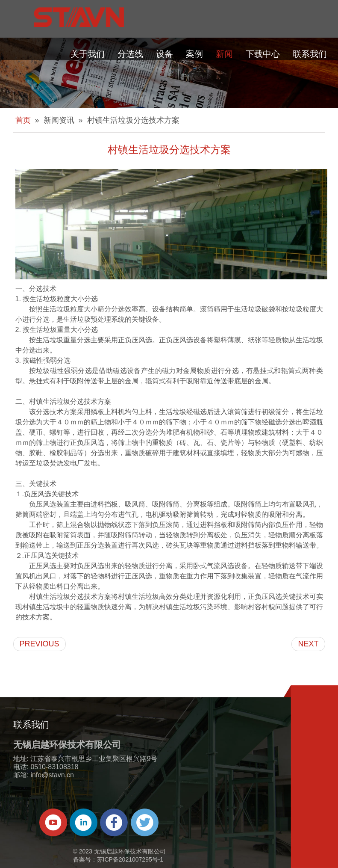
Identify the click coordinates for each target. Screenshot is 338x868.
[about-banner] (169, 73)
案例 (194, 54)
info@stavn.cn (52, 775)
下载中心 (263, 54)
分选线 (130, 54)
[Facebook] (114, 822)
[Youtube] (53, 822)
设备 (165, 54)
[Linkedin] (84, 822)
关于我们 (88, 54)
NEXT (308, 644)
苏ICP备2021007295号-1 (130, 859)
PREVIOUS (40, 644)
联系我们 (310, 54)
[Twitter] (145, 822)
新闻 (224, 54)
